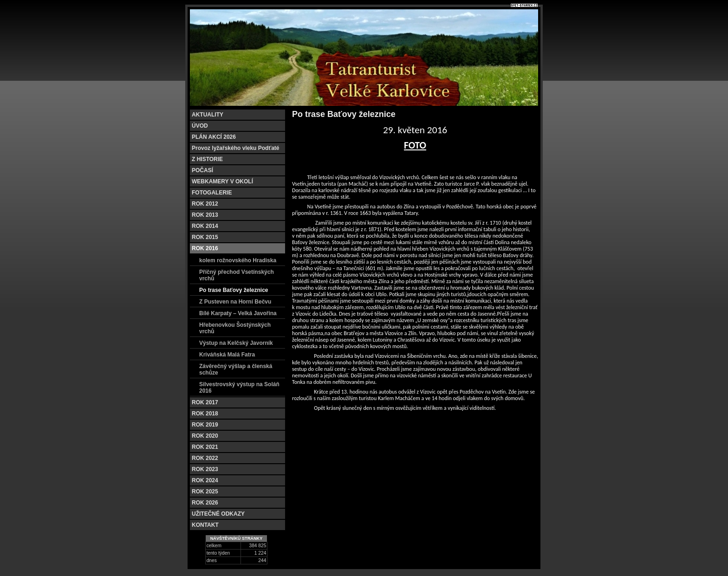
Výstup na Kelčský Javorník (236, 343)
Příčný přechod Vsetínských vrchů (237, 275)
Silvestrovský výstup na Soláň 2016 (239, 388)
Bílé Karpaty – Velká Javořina (238, 313)
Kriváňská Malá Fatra (227, 355)
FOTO (415, 145)
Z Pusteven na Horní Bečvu (235, 302)
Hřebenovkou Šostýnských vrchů (235, 328)
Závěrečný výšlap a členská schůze (236, 369)
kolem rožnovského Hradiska (238, 260)
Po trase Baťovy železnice (234, 290)
